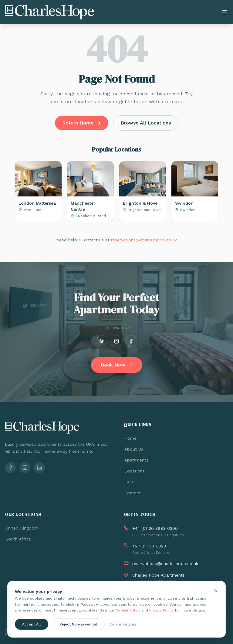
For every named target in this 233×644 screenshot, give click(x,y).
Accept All (32, 627)
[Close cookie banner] (216, 594)
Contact (132, 493)
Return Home (82, 123)
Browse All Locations (146, 123)
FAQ (128, 482)
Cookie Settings (123, 627)
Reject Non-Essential (78, 627)
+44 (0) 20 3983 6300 (155, 528)
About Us (133, 449)
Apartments (136, 460)
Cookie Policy (128, 613)
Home (130, 438)
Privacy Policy (161, 613)
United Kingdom (22, 528)
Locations (134, 471)
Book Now (117, 365)
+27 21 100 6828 (149, 546)
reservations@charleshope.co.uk (144, 240)
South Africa (18, 539)
